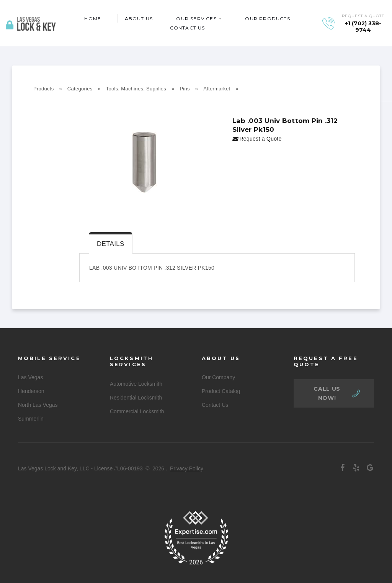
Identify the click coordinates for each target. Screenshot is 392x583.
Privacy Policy (187, 468)
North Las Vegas (38, 405)
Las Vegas (30, 377)
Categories (80, 89)
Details (111, 244)
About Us (139, 19)
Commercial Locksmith (137, 411)
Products (44, 89)
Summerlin (31, 419)
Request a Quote (257, 139)
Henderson (31, 391)
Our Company (218, 377)
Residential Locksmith (136, 398)
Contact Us (188, 28)
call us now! (327, 393)
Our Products (267, 19)
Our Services (196, 19)
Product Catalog (221, 391)
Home (93, 19)
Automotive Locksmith (136, 384)
